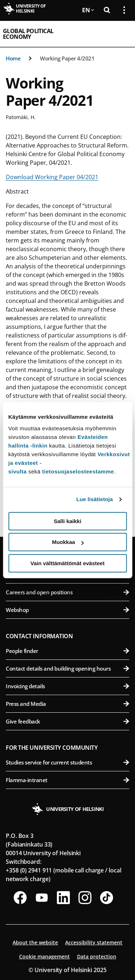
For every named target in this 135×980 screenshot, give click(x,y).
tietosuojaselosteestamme (78, 471)
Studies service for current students (67, 762)
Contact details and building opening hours (67, 668)
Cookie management (44, 956)
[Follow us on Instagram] (85, 898)
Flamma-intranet (67, 780)
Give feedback (67, 721)
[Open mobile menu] (121, 34)
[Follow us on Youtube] (42, 898)
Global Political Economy (28, 34)
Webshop (67, 610)
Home (13, 58)
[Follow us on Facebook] (20, 898)
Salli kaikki (67, 521)
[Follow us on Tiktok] (107, 898)
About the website (35, 942)
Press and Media (67, 704)
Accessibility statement (94, 942)
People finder (67, 651)
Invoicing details (67, 686)
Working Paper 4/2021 (67, 58)
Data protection (97, 956)
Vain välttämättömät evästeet (68, 563)
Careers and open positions (67, 592)
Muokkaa (68, 542)
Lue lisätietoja (95, 499)
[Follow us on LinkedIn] (63, 898)
